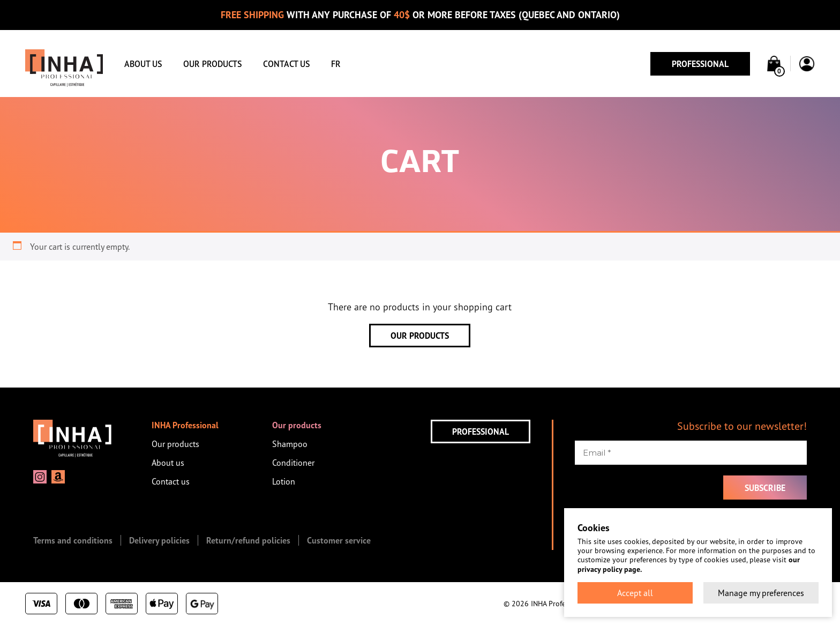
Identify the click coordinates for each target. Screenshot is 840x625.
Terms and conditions (73, 540)
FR (336, 64)
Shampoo (290, 444)
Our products (212, 64)
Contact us (286, 64)
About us (143, 64)
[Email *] (691, 453)
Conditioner (293, 463)
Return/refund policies (248, 540)
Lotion (284, 481)
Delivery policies (159, 540)
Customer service (339, 540)
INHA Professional (185, 425)
